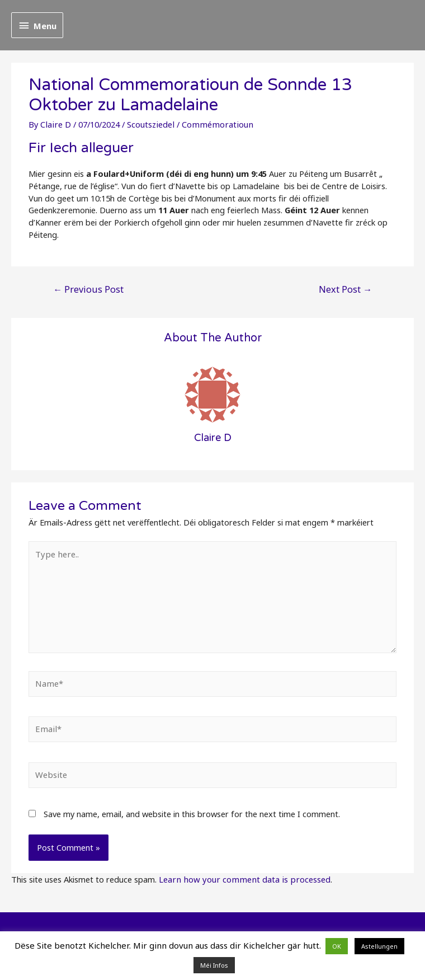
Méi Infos (214, 965)
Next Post (347, 288)
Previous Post (87, 288)
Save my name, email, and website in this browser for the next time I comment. (192, 810)
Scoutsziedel (148, 124)
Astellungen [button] (379, 946)
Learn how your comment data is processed (241, 875)
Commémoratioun (213, 124)
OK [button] (337, 946)
